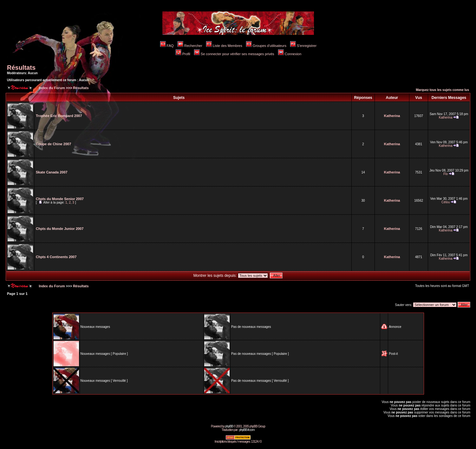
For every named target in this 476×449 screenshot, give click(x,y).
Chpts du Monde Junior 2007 (60, 229)
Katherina (392, 116)
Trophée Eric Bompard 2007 (59, 116)
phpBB (229, 426)
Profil (183, 54)
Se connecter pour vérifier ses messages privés (234, 54)
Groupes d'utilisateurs (266, 46)
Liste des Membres (224, 46)
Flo (446, 174)
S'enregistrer (303, 46)
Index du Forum (51, 88)
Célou (446, 202)
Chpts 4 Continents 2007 (56, 257)
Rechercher (190, 46)
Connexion (290, 54)
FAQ (167, 46)
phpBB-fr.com (247, 430)
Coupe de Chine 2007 (53, 144)
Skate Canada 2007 (52, 172)
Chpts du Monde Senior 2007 (60, 199)
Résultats (21, 68)
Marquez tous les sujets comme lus (442, 90)
